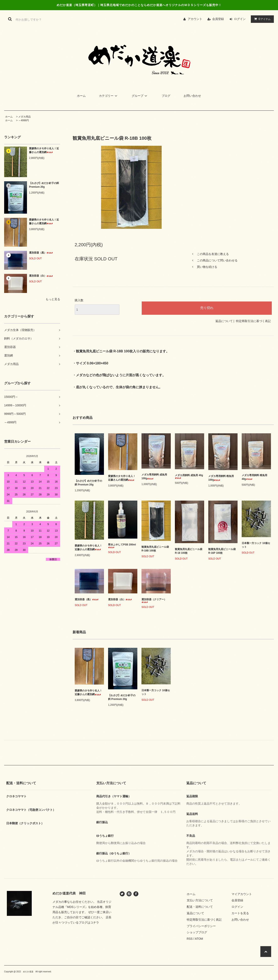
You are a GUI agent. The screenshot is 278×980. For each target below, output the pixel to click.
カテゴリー (109, 96)
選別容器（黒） (41, 253)
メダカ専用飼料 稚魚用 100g (221, 478)
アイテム (261, 19)
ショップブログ (197, 932)
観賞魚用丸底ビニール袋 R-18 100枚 (189, 551)
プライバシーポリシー (201, 926)
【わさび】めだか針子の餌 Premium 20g (44, 185)
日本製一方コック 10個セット (256, 545)
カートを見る (240, 913)
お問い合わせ (192, 96)
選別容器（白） (41, 276)
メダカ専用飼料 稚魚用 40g (254, 477)
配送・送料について (200, 907)
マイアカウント (242, 894)
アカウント (195, 19)
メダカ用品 (24, 117)
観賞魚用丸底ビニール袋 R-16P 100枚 (222, 551)
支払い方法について (200, 900)
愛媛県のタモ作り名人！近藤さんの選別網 (44, 150)
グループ (140, 96)
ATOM (199, 939)
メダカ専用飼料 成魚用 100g (154, 477)
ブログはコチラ (89, 922)
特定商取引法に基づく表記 (253, 321)
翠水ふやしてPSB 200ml (122, 546)
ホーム (81, 96)
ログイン (240, 19)
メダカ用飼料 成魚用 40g (189, 476)
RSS (190, 939)
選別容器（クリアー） (154, 601)
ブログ (166, 96)
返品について (224, 321)
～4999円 (24, 120)
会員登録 (218, 19)
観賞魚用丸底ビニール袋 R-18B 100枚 (155, 549)
